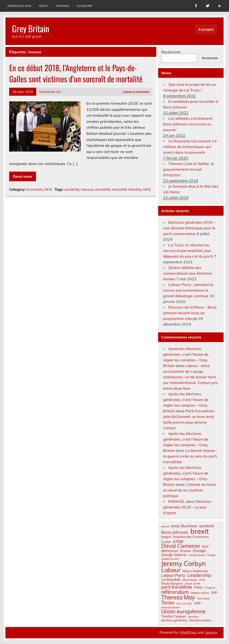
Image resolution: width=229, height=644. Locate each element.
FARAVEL (177, 501)
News (43, 6)
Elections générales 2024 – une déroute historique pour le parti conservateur (189, 228)
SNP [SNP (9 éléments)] (214, 593)
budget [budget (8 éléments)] (166, 537)
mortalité (102, 189)
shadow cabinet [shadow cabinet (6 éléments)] (200, 593)
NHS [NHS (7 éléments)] (202, 580)
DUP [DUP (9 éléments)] (205, 547)
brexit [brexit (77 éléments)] (200, 531)
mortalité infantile (127, 189)
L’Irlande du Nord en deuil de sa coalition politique (189, 490)
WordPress (188, 632)
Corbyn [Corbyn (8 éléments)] (166, 542)
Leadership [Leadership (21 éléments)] (199, 575)
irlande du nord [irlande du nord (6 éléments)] (170, 559)
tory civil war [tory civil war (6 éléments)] (184, 604)
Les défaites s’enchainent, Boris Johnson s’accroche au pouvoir (188, 124)
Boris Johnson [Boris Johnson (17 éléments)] (175, 532)
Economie (34, 189)
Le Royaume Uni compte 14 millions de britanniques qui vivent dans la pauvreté (190, 147)
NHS (48, 189)
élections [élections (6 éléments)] (193, 617)
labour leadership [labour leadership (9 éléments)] (195, 571)
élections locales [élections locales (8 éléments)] (200, 620)
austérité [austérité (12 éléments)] (207, 526)
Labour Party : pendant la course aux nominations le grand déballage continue (188, 290)
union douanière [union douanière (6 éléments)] (171, 608)
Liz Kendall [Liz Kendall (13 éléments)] (171, 579)
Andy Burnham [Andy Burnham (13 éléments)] (184, 526)
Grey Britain (31, 28)
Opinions (62, 6)
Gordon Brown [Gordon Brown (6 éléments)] (197, 555)
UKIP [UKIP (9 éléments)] (197, 603)
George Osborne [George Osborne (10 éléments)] (174, 555)
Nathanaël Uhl (50, 92)
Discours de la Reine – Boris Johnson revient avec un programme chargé (190, 313)
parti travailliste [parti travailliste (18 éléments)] (177, 587)
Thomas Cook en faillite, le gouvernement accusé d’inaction (189, 169)
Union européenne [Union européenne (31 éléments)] (183, 612)
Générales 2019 (19, 6)
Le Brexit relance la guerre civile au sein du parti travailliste (190, 456)
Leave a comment (136, 92)
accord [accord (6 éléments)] (165, 526)
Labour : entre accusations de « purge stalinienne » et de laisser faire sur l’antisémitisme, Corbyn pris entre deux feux (191, 377)
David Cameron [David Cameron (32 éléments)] (181, 546)
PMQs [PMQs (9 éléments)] (199, 588)
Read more (23, 176)
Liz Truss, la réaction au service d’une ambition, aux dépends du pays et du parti (188, 251)
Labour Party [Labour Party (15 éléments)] (173, 576)
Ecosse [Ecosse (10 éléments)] (186, 551)
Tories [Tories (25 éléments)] (168, 603)
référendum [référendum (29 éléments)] (175, 592)
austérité (72, 189)
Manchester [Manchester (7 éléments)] (190, 580)
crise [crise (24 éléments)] (178, 541)
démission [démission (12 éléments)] (170, 551)
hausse (87, 189)
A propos (206, 29)
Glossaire (84, 6)
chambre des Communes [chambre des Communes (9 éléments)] (191, 537)
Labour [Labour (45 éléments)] (171, 570)
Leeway (211, 632)
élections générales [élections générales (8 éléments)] (174, 620)
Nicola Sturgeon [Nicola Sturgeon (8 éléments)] (172, 583)
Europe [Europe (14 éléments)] (199, 551)
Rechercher (171, 52)
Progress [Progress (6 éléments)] (210, 588)
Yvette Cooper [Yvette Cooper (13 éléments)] (174, 616)
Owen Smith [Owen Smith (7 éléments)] (193, 584)
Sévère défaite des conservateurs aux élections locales (188, 273)
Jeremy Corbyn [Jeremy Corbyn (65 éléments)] (183, 564)
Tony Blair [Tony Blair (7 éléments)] (203, 599)
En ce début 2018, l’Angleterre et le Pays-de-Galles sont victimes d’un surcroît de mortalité (76, 73)
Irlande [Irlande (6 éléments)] (211, 555)
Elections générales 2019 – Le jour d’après (187, 507)
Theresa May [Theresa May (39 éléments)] (178, 597)
